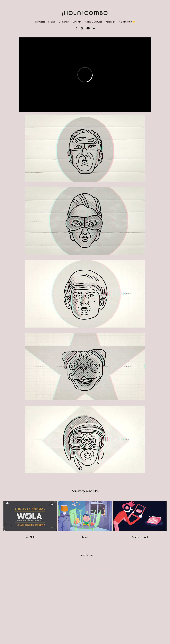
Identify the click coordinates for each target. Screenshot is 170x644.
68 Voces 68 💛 (127, 22)
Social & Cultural (94, 22)
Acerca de (110, 22)
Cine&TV (77, 22)
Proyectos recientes (45, 22)
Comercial (64, 22)
